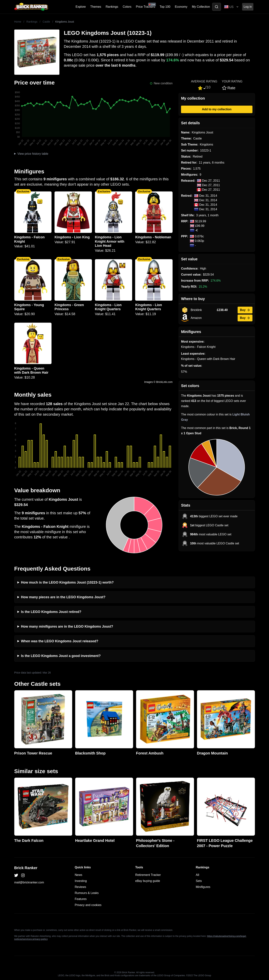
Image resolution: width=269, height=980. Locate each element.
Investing (81, 881)
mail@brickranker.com (29, 882)
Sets (199, 881)
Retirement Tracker (148, 875)
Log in (248, 7)
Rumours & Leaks (87, 893)
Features (81, 899)
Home (18, 22)
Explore (81, 7)
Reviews (80, 887)
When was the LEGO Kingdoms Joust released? (60, 641)
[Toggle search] (217, 7)
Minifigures (203, 887)
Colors (127, 7)
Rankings (112, 7)
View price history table (33, 154)
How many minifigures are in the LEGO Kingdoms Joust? (67, 626)
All (198, 875)
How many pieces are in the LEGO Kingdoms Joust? (63, 597)
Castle (46, 22)
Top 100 (165, 7)
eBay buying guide (148, 881)
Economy (181, 7)
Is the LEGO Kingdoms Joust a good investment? (61, 656)
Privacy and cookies (88, 905)
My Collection (201, 7)
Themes (96, 7)
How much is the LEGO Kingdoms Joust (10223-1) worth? (67, 582)
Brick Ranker (26, 868)
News (79, 875)
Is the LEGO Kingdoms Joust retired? (51, 612)
